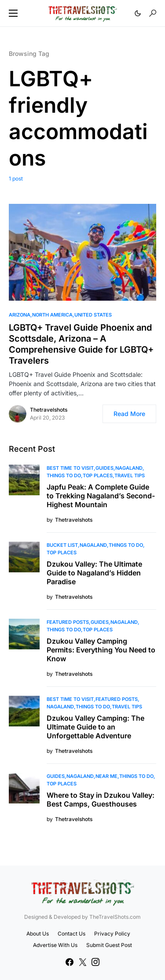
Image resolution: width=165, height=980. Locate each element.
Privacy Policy (112, 934)
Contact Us (71, 934)
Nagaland (129, 468)
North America (52, 315)
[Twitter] (83, 962)
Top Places (98, 475)
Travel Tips (130, 475)
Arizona (20, 315)
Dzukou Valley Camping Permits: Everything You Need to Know (101, 650)
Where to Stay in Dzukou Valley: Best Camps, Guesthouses (101, 799)
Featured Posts (68, 622)
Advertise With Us (55, 945)
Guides (104, 468)
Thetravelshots (49, 410)
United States (93, 315)
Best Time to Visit (70, 468)
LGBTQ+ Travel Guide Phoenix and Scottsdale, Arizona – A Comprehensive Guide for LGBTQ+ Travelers (81, 344)
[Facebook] (70, 962)
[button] (13, 13)
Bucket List (62, 545)
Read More (129, 414)
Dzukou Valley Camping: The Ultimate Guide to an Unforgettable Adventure (95, 727)
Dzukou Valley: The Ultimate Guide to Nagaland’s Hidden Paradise (94, 573)
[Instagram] (95, 962)
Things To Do (64, 475)
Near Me (106, 776)
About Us (38, 934)
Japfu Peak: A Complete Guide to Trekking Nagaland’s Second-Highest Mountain (101, 496)
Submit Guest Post (109, 945)
